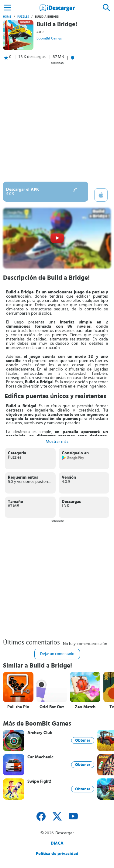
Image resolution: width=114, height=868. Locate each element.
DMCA (57, 843)
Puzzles (23, 17)
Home (7, 17)
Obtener (83, 740)
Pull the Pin (18, 707)
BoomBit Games (49, 38)
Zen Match (85, 707)
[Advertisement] (57, 122)
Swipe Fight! (39, 781)
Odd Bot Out (52, 707)
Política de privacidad (57, 854)
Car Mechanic (40, 757)
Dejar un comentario (57, 654)
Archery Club (40, 733)
